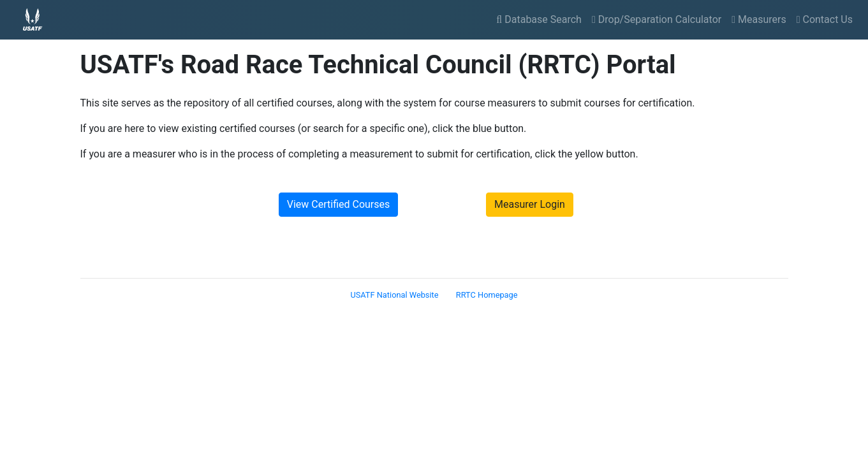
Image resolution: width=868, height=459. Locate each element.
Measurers (759, 19)
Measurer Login (530, 204)
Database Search (539, 19)
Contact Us (825, 19)
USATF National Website (394, 295)
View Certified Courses (339, 204)
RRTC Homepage (487, 295)
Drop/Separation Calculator (657, 19)
